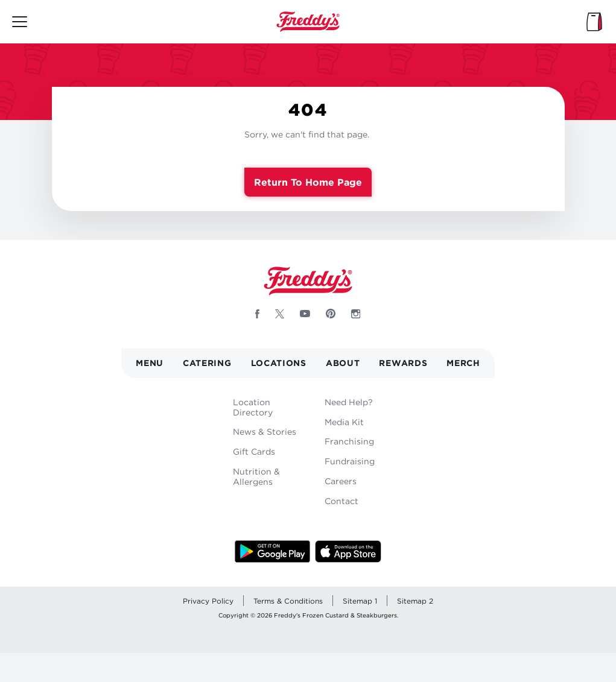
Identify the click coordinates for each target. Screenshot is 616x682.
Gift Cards (254, 451)
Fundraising (350, 461)
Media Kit (344, 422)
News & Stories (265, 431)
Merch (463, 363)
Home (308, 22)
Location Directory (253, 407)
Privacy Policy (208, 601)
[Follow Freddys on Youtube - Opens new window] (305, 314)
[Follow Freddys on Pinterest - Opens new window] (331, 314)
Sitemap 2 (415, 601)
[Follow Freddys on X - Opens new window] (280, 314)
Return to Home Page (308, 182)
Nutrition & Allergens (256, 476)
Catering (207, 363)
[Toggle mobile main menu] (20, 22)
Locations (279, 363)
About (343, 363)
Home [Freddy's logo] (308, 281)
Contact (341, 501)
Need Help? (349, 402)
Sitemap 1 (360, 601)
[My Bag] (594, 22)
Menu (150, 363)
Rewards (403, 363)
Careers (341, 481)
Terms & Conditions (288, 601)
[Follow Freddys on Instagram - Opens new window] (356, 314)
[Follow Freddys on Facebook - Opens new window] (257, 314)
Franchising (349, 441)
